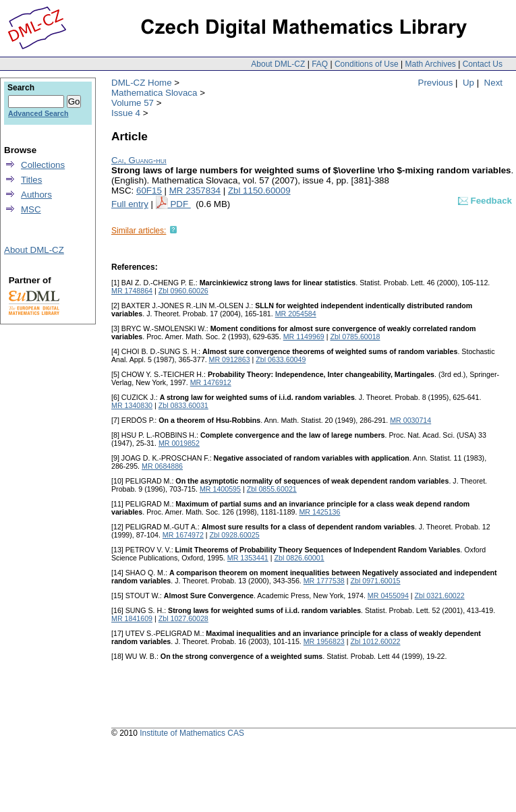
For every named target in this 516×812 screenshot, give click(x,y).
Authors (36, 195)
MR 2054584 (296, 314)
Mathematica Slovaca (154, 93)
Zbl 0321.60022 (440, 596)
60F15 (149, 191)
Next (493, 83)
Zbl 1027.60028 (183, 618)
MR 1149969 (304, 337)
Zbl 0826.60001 (299, 558)
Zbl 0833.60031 (183, 405)
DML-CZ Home (142, 83)
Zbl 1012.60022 (375, 641)
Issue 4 (126, 113)
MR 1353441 (248, 558)
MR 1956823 (324, 641)
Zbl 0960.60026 (183, 291)
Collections (43, 165)
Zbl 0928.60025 (235, 535)
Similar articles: (139, 231)
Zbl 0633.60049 (281, 359)
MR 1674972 (183, 535)
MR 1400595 (220, 489)
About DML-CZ (278, 64)
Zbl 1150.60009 (259, 191)
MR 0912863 (230, 359)
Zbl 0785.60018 (355, 337)
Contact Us (483, 64)
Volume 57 (133, 103)
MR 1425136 (319, 512)
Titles (31, 180)
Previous (436, 83)
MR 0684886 (162, 466)
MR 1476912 (211, 382)
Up (468, 83)
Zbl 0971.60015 (375, 581)
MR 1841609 (132, 618)
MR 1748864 (132, 291)
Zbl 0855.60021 (272, 489)
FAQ (320, 64)
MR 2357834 (195, 191)
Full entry (130, 204)
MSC (31, 209)
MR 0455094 (388, 596)
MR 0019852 (179, 443)
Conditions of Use (367, 64)
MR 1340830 (132, 405)
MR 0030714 (410, 420)
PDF (180, 204)
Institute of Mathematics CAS (192, 733)
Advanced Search (38, 113)
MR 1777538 (324, 581)
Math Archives (430, 64)
